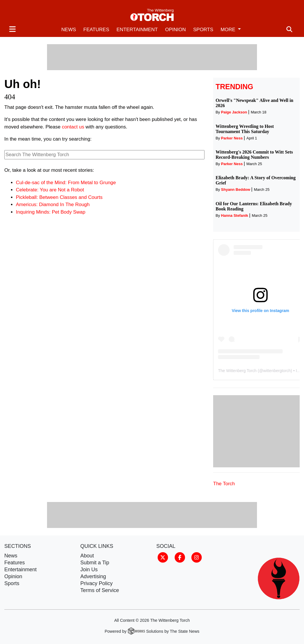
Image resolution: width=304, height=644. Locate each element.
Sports (203, 30)
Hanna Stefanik (234, 215)
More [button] (229, 30)
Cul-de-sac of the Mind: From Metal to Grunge (66, 183)
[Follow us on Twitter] (163, 557)
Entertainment (137, 30)
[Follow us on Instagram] (197, 557)
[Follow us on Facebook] (180, 557)
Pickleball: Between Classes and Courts (59, 197)
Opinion (175, 30)
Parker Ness (232, 138)
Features (96, 30)
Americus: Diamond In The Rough (53, 205)
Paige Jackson (234, 112)
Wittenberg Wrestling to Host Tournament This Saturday (245, 129)
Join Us (89, 570)
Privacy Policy (97, 583)
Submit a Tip (95, 563)
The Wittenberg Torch (237, 371)
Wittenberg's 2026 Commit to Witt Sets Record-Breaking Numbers (254, 155)
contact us (73, 127)
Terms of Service (100, 590)
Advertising (93, 576)
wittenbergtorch (277, 371)
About (87, 556)
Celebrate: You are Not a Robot (50, 190)
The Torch (224, 484)
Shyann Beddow (235, 190)
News (69, 30)
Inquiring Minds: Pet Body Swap (51, 212)
